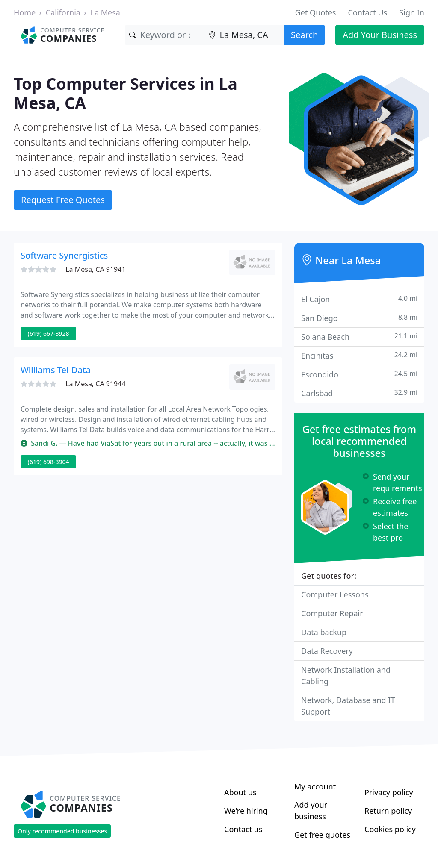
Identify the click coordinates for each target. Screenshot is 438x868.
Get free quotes (322, 835)
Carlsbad (359, 393)
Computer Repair (332, 613)
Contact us (243, 829)
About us (240, 792)
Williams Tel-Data (56, 370)
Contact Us (368, 12)
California (63, 12)
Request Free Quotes (63, 200)
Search (304, 35)
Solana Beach (359, 337)
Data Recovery (327, 651)
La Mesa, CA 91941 (95, 269)
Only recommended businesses (62, 831)
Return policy (388, 811)
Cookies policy (390, 829)
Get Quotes (316, 12)
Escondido (359, 374)
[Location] (244, 35)
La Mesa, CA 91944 (95, 384)
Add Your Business (380, 35)
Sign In (412, 12)
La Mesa (105, 12)
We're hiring (246, 811)
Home (25, 12)
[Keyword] (164, 35)
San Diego (359, 318)
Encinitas (359, 355)
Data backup (324, 632)
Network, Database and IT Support (348, 706)
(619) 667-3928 (49, 334)
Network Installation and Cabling (346, 675)
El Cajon (359, 299)
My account (315, 786)
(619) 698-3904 (49, 462)
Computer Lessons (335, 594)
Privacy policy (389, 792)
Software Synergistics (64, 255)
